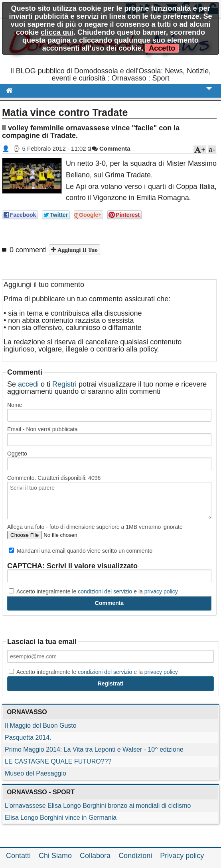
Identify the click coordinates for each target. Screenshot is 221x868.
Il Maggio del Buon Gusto (41, 726)
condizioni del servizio (105, 591)
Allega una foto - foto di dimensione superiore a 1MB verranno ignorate (95, 527)
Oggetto (17, 454)
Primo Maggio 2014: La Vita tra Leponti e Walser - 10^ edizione (94, 749)
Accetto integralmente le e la (93, 591)
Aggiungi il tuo (77, 250)
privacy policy (161, 591)
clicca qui (57, 32)
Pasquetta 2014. (28, 737)
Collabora (95, 856)
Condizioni (135, 856)
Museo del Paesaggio (36, 773)
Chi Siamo (55, 856)
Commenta (111, 148)
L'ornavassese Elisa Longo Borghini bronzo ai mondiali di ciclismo (98, 806)
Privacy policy (182, 856)
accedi (28, 384)
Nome (15, 405)
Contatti (18, 856)
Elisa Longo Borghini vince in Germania (61, 818)
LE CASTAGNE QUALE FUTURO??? (58, 761)
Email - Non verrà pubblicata (42, 429)
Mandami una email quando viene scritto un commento (81, 551)
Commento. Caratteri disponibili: (54, 478)
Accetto (162, 48)
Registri (64, 384)
